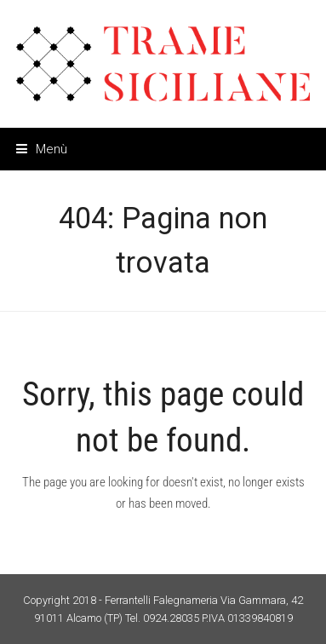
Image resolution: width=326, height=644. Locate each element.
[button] (42, 149)
